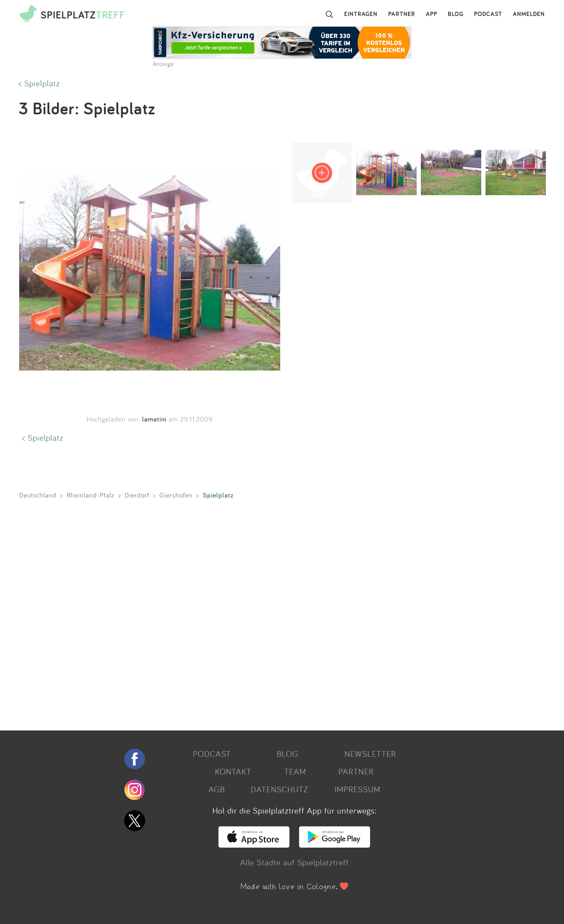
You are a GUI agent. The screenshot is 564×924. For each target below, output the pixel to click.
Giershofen (176, 495)
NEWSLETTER (370, 754)
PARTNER (402, 14)
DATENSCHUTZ (280, 789)
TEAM (295, 771)
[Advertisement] (229, 613)
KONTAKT (233, 771)
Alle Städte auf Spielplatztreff (294, 862)
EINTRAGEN (361, 14)
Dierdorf (137, 495)
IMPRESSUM (357, 789)
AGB (217, 789)
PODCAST (488, 14)
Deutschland (38, 495)
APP (432, 14)
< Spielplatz (39, 83)
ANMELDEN (529, 14)
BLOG (456, 14)
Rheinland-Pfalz (91, 495)
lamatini (154, 419)
